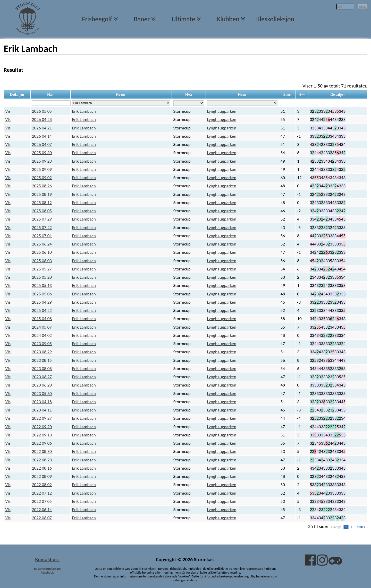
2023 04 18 (42, 402)
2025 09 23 (42, 161)
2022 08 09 (42, 476)
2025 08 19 (42, 194)
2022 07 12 (42, 493)
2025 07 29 (42, 219)
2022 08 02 (42, 485)
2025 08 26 (42, 186)
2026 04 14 (42, 136)
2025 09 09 (42, 169)
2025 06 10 (42, 252)
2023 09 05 (42, 344)
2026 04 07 (42, 144)
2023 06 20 (42, 385)
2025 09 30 (42, 153)
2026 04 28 (42, 120)
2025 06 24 (42, 244)
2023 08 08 (42, 369)
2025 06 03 (42, 261)
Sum (287, 95)
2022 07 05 (42, 501)
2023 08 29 (42, 352)
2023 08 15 (42, 360)
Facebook (47, 572)
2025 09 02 (42, 178)
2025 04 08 (42, 319)
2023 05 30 (42, 394)
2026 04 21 (42, 128)
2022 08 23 (42, 460)
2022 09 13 (42, 435)
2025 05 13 (42, 286)
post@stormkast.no (47, 569)
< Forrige (336, 527)
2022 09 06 (42, 443)
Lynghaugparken (222, 111)
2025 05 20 (42, 277)
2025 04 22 (42, 310)
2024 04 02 (42, 335)
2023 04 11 (42, 410)
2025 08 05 (42, 211)
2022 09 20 (42, 427)
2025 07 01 (42, 236)
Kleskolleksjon (275, 19)
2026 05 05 (42, 111)
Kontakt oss (47, 559)
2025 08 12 (42, 203)
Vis (8, 111)
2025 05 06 (42, 294)
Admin (363, 6)
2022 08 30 (42, 451)
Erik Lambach (84, 111)
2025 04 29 (42, 302)
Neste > (361, 527)
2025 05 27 (42, 269)
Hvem (121, 95)
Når (50, 95)
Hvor (242, 95)
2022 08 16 (42, 468)
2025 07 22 (42, 228)
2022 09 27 (42, 418)
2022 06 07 (42, 518)
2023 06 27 (42, 377)
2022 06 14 (42, 510)
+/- (302, 95)
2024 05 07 (42, 327)
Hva (189, 95)
